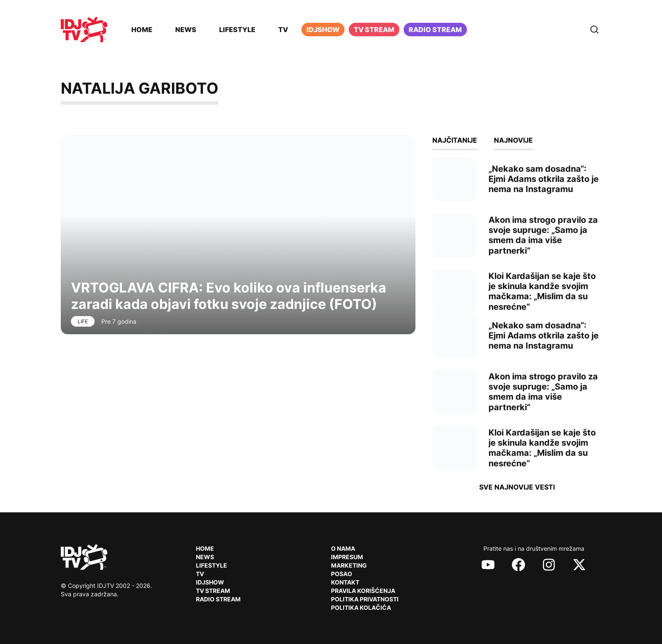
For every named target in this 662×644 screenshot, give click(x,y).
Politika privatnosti (365, 599)
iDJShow (323, 30)
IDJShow (210, 582)
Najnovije (513, 140)
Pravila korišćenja (363, 591)
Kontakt (345, 582)
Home (142, 30)
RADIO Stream (218, 599)
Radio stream (435, 30)
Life (83, 321)
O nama (343, 548)
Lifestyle (237, 30)
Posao (342, 574)
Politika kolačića (361, 607)
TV (283, 30)
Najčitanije (455, 140)
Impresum (347, 557)
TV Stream (374, 30)
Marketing (349, 565)
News (186, 30)
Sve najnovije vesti (517, 487)
